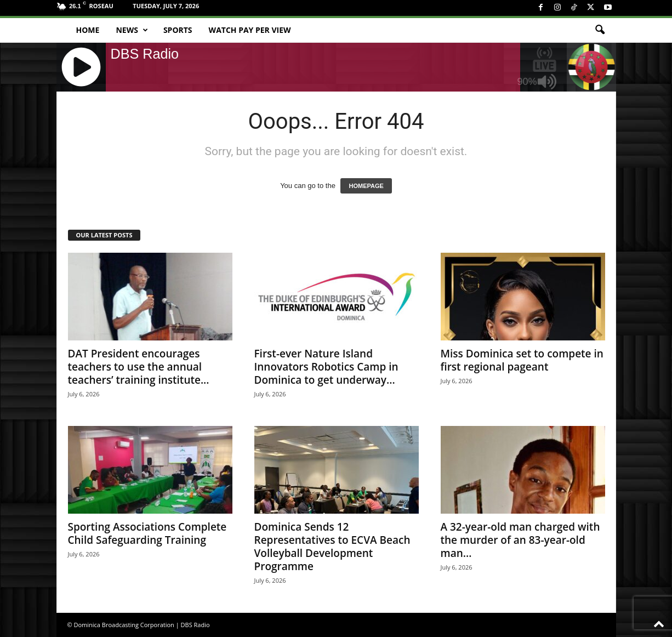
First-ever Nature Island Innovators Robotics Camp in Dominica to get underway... (326, 367)
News (132, 30)
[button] (600, 30)
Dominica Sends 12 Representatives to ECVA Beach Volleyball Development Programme (332, 547)
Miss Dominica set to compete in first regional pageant (522, 360)
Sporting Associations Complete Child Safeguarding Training (147, 533)
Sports (178, 30)
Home (88, 30)
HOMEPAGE (366, 186)
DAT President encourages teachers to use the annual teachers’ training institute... (139, 367)
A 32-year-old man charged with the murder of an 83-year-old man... (520, 540)
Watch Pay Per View (250, 30)
